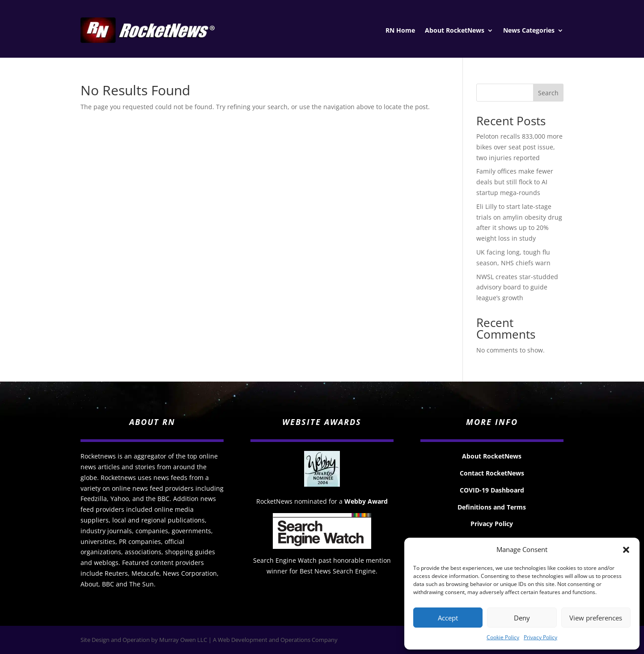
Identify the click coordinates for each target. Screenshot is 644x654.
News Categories (529, 31)
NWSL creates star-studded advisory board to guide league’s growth (517, 287)
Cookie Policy (503, 637)
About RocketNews (455, 31)
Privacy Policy (540, 637)
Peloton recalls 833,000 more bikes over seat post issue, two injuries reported (519, 147)
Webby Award (366, 501)
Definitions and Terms (492, 507)
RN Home (400, 31)
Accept (448, 618)
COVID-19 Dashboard (492, 490)
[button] (626, 550)
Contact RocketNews (492, 473)
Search (548, 93)
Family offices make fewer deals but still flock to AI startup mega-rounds (515, 182)
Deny (522, 618)
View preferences (596, 618)
